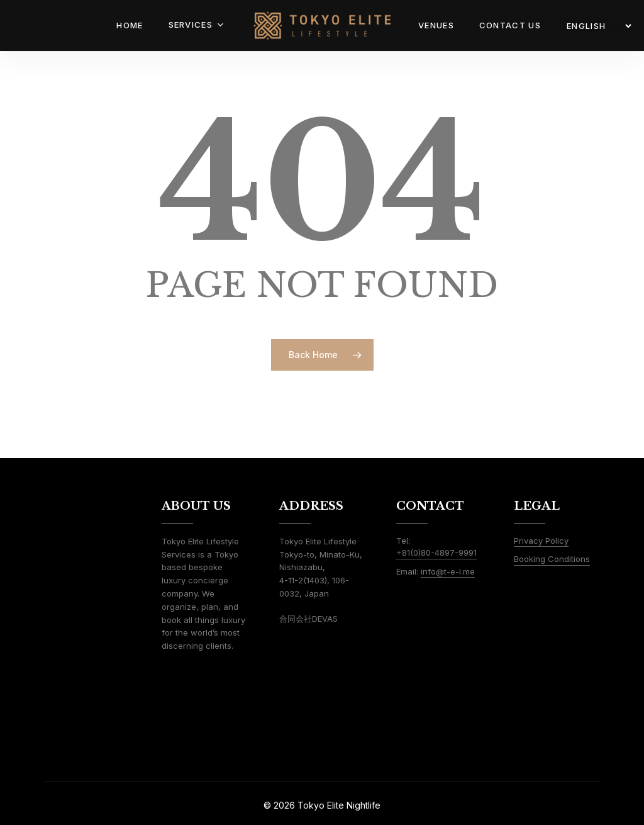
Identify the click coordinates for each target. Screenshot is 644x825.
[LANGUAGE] (599, 26)
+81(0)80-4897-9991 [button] (436, 553)
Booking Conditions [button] (552, 559)
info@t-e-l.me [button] (448, 571)
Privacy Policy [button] (541, 541)
